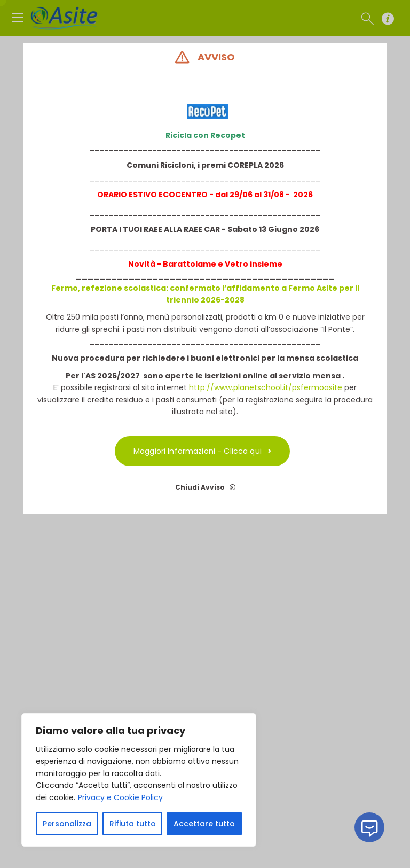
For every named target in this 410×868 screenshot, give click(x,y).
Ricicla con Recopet (205, 135)
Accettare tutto (204, 824)
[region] (139, 780)
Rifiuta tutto (133, 824)
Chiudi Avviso (205, 487)
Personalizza (67, 824)
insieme (265, 264)
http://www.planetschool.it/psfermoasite (266, 387)
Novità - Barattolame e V (179, 264)
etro (239, 264)
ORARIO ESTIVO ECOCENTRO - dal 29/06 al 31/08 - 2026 (205, 195)
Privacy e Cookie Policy (120, 797)
